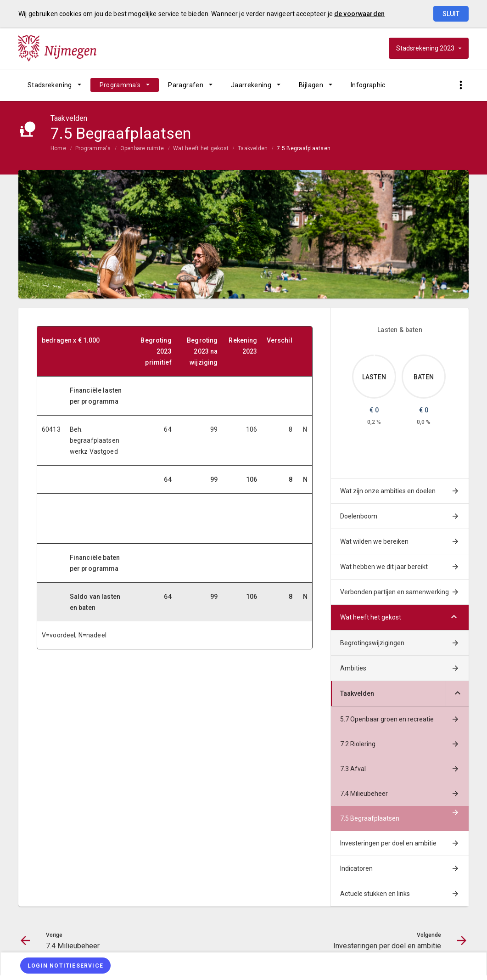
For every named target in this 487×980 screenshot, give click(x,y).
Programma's (120, 85)
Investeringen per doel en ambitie (388, 843)
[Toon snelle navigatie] (461, 85)
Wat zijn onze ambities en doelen (388, 491)
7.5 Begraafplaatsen (304, 148)
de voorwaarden (359, 14)
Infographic (368, 85)
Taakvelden (253, 148)
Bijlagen (311, 85)
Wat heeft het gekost (201, 148)
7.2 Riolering (358, 744)
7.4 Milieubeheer (364, 794)
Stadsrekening (50, 85)
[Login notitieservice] (65, 966)
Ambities (353, 668)
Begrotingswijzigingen (372, 643)
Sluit (451, 14)
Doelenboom (359, 516)
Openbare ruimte (142, 148)
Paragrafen (186, 85)
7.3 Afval (353, 769)
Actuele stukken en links (375, 894)
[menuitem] (54, 85)
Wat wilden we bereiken (374, 541)
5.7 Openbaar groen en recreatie (387, 719)
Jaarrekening (251, 85)
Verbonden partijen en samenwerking (395, 592)
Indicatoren (356, 868)
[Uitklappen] (457, 694)
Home (58, 148)
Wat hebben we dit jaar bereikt (384, 567)
